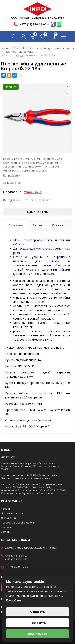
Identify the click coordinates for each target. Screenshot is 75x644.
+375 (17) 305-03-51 (16, 560)
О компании (8, 518)
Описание (15, 225)
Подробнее (12, 175)
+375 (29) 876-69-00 (16, 556)
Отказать (37, 612)
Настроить (38, 623)
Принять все (37, 634)
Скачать (6, 532)
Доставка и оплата (12, 513)
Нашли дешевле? (38, 200)
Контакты (6, 527)
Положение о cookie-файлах (18, 523)
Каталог (6, 509)
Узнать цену (33, 192)
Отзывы (58, 225)
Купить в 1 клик (38, 212)
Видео (37, 225)
